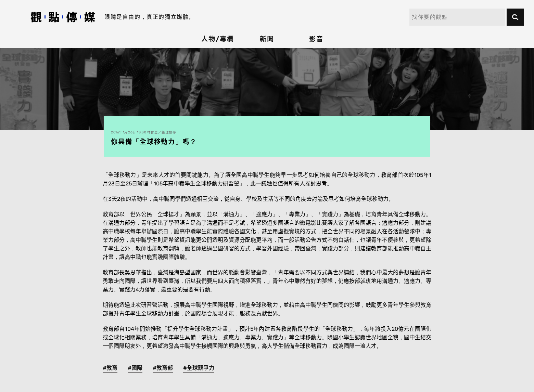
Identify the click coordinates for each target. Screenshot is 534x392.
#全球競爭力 (199, 368)
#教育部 (163, 368)
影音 (316, 39)
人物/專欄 (218, 39)
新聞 (267, 39)
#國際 (135, 368)
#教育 (110, 368)
